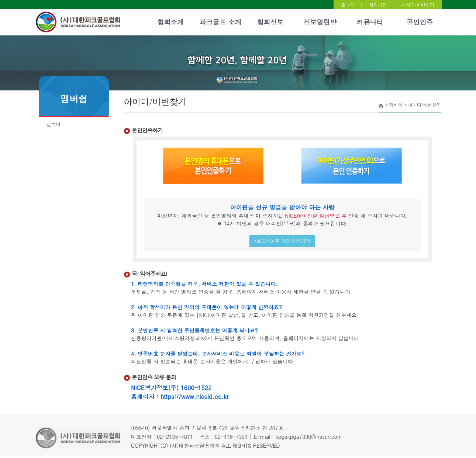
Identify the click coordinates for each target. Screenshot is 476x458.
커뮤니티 (370, 22)
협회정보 (270, 22)
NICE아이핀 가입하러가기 (282, 241)
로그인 (348, 5)
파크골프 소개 (220, 22)
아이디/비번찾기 (418, 5)
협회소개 (171, 22)
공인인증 (420, 22)
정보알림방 (320, 22)
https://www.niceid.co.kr (194, 397)
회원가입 (378, 5)
